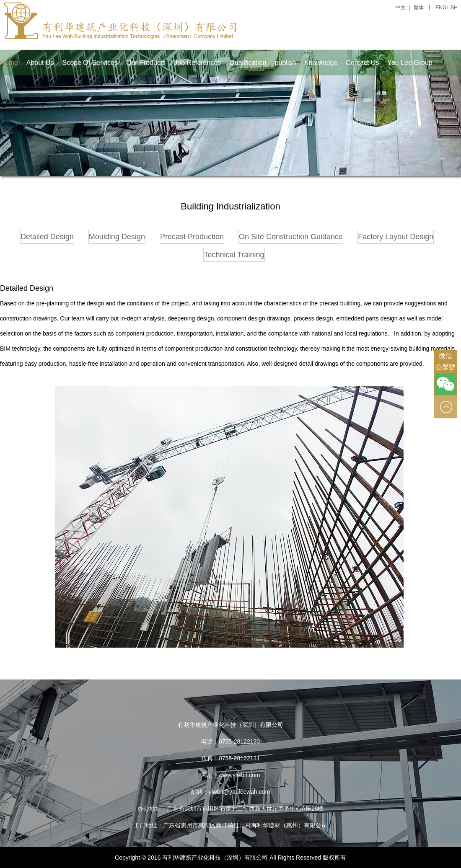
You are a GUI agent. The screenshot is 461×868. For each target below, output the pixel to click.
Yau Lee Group (410, 63)
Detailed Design (47, 237)
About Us (40, 63)
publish (285, 63)
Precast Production (192, 237)
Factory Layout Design (396, 237)
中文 (401, 8)
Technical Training (234, 255)
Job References (197, 63)
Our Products (146, 63)
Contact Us (362, 63)
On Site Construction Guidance (291, 237)
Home (9, 63)
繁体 (419, 8)
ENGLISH (447, 8)
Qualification (248, 63)
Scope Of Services (90, 63)
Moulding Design (117, 237)
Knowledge (321, 63)
